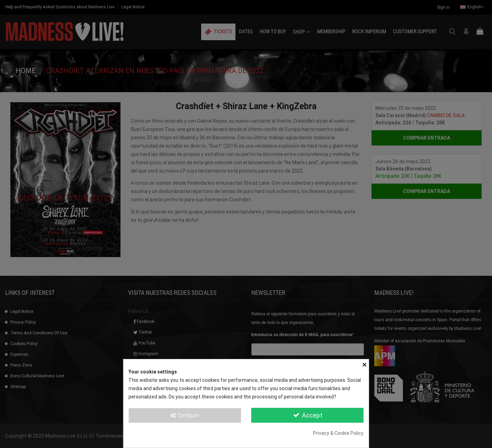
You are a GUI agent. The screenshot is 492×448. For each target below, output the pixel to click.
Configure (185, 415)
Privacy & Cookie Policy (338, 433)
